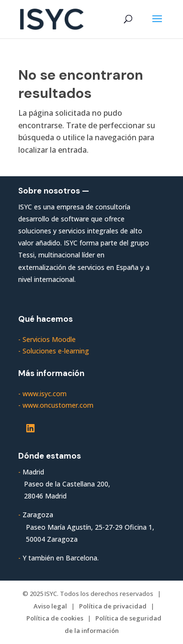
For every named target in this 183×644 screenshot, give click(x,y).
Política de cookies (55, 618)
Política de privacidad (113, 606)
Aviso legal (50, 606)
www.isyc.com (45, 394)
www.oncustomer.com (58, 405)
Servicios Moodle (49, 339)
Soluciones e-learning (56, 351)
